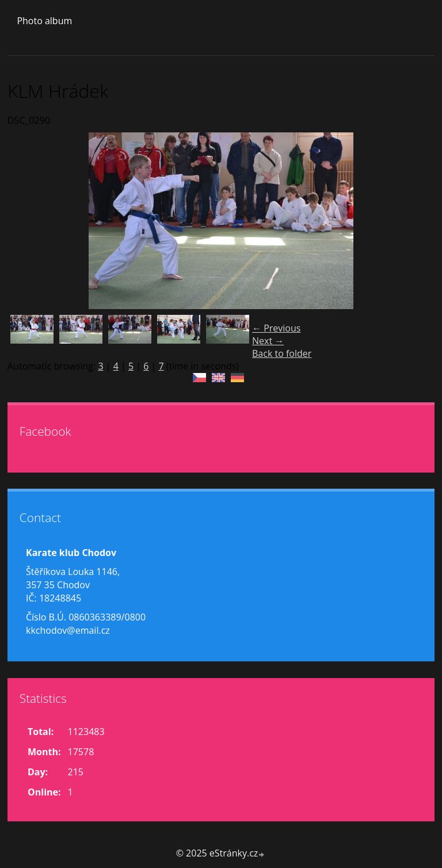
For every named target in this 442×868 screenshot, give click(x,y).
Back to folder (282, 353)
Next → (268, 341)
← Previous (276, 328)
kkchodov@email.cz (68, 630)
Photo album (44, 21)
